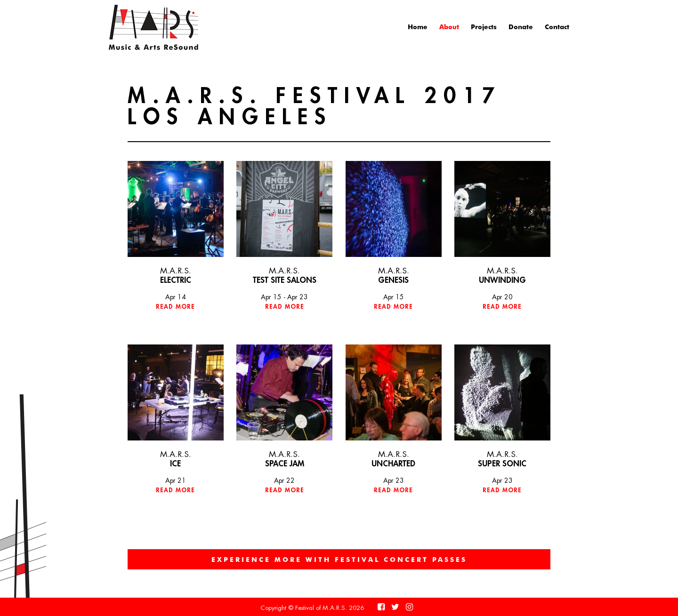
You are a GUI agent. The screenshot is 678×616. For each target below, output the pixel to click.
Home (418, 27)
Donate (521, 27)
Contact (557, 27)
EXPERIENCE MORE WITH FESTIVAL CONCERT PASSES (339, 559)
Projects (484, 27)
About (449, 27)
